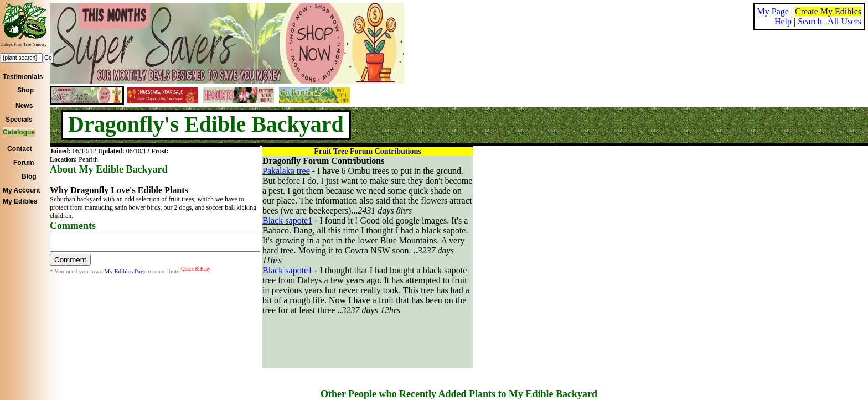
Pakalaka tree (286, 171)
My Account (22, 190)
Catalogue (19, 132)
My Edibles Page (125, 274)
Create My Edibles (828, 11)
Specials (19, 120)
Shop (25, 90)
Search (810, 21)
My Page (773, 11)
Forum (24, 163)
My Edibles (20, 201)
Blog (29, 176)
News (24, 106)
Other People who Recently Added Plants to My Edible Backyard (459, 394)
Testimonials (23, 77)
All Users (844, 21)
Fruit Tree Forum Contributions (367, 151)
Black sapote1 (287, 220)
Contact (20, 149)
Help (783, 21)
